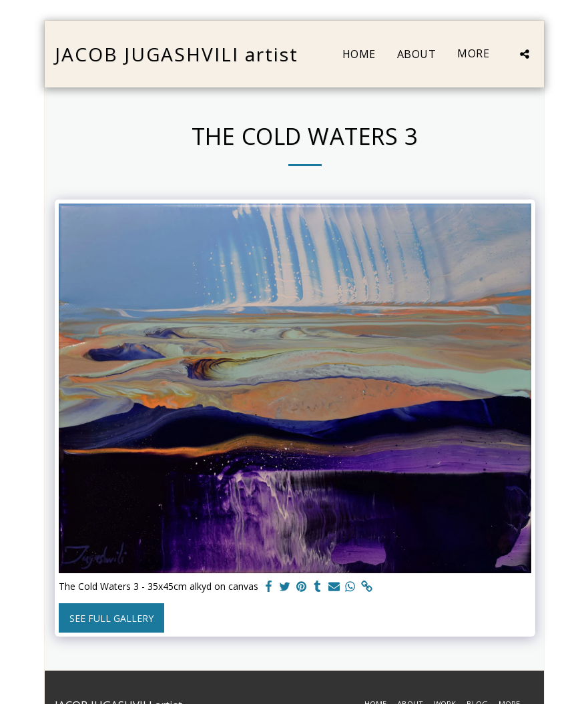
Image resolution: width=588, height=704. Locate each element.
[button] (525, 54)
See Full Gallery (111, 618)
